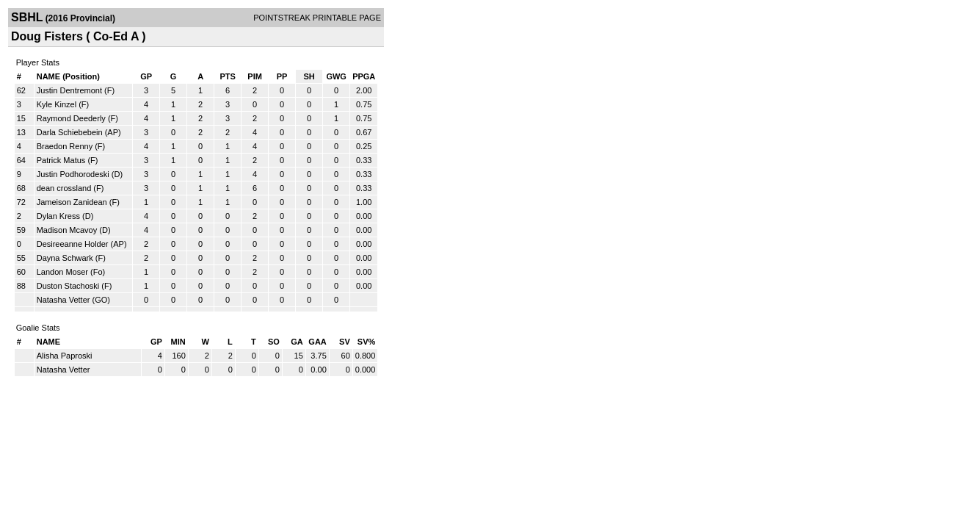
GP (146, 76)
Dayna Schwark (65, 258)
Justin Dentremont (69, 90)
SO (274, 342)
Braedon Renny (65, 146)
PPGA (364, 76)
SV (345, 342)
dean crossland (64, 188)
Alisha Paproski (65, 356)
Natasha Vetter (63, 300)
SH (309, 76)
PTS (227, 76)
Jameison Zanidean (72, 202)
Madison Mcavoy (67, 230)
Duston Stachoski (68, 286)
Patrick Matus (61, 160)
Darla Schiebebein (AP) (79, 132)
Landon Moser (62, 272)
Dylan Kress (58, 216)
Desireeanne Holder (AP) (82, 244)
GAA (317, 342)
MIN (178, 342)
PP (282, 76)
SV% (366, 342)
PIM (255, 76)
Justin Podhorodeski (73, 174)
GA (297, 342)
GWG (336, 76)
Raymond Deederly (71, 118)
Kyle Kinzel (57, 104)
